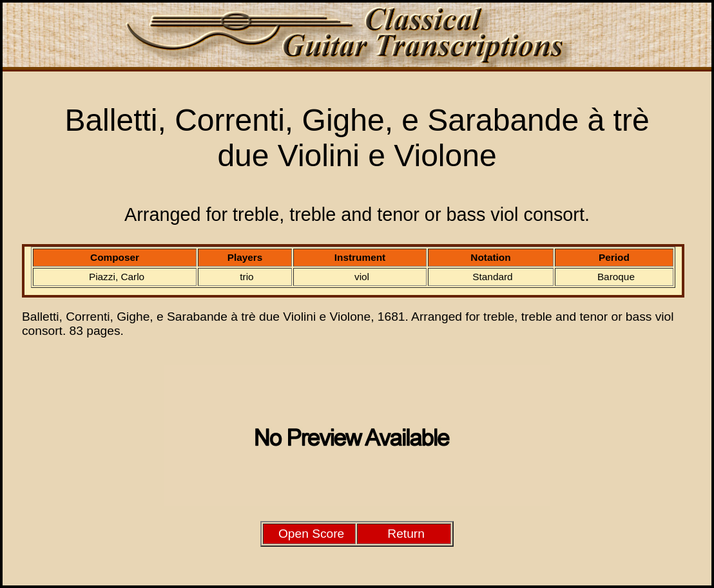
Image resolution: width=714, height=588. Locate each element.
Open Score (311, 534)
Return (406, 534)
